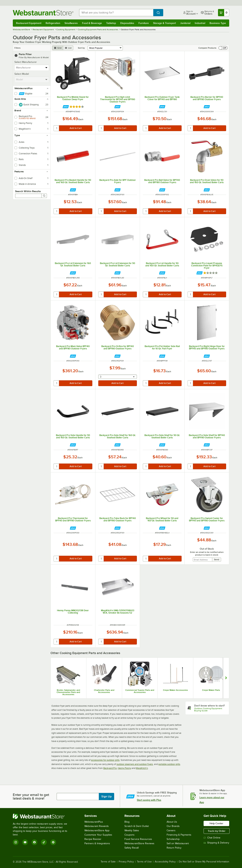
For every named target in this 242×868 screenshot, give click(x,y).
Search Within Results (28, 191)
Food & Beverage (92, 23)
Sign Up (106, 797)
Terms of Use (144, 862)
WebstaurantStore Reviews (139, 843)
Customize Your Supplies (98, 835)
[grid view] (58, 48)
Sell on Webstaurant (178, 843)
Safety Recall (132, 848)
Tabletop (111, 23)
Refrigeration (53, 23)
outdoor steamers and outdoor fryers (135, 764)
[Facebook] (34, 842)
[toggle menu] (46, 68)
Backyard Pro (110, 768)
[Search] (44, 196)
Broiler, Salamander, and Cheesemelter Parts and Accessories (68, 692)
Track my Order (217, 831)
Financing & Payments (179, 835)
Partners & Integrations (97, 843)
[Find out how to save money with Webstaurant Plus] (66, 107)
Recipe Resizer (93, 839)
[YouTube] (25, 842)
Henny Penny (124, 768)
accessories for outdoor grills (105, 760)
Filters (17, 48)
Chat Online (212, 838)
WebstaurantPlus (94, 822)
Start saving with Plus (149, 800)
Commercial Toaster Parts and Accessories (140, 691)
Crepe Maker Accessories (175, 690)
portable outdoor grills (169, 764)
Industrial (200, 23)
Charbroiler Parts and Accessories (104, 691)
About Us (172, 822)
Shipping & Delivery (216, 843)
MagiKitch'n (142, 768)
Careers (171, 830)
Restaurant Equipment (29, 23)
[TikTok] (44, 842)
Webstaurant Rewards (97, 826)
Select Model (22, 74)
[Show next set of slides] (226, 678)
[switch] (223, 48)
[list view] (68, 48)
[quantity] (57, 128)
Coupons (129, 835)
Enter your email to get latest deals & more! (31, 797)
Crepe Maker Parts (211, 690)
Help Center (216, 823)
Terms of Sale (108, 862)
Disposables (127, 23)
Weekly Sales (132, 830)
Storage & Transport (164, 23)
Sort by (81, 48)
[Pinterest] (53, 842)
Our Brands (173, 826)
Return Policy (174, 848)
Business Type (218, 23)
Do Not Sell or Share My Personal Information (204, 862)
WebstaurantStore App (97, 830)
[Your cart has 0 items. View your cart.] (224, 13)
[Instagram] (16, 842)
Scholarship (173, 839)
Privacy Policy (126, 862)
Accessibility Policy (165, 862)
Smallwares (71, 23)
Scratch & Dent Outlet (137, 826)
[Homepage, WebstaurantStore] (43, 13)
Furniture (144, 23)
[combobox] (116, 13)
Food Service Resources (138, 839)
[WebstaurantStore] (42, 816)
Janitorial (185, 23)
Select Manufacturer (26, 62)
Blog (127, 822)
